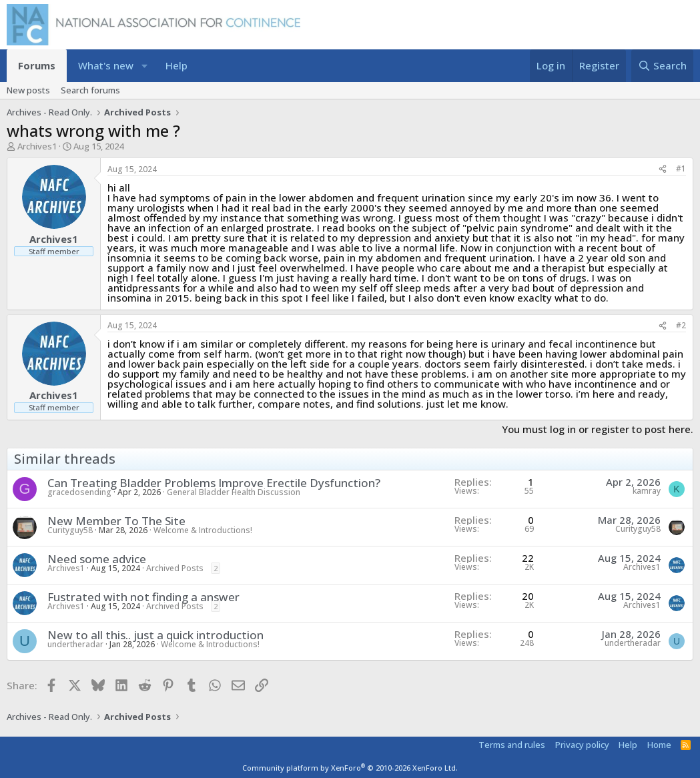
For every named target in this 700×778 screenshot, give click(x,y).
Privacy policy (582, 745)
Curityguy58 (70, 530)
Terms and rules (512, 745)
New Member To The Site (116, 521)
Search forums (90, 90)
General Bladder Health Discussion (234, 492)
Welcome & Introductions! (203, 530)
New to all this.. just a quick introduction (155, 635)
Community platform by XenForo (350, 768)
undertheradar (75, 644)
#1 (681, 168)
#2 (681, 325)
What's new (106, 65)
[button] (144, 66)
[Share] (663, 169)
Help (177, 65)
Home (659, 745)
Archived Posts (175, 568)
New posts (28, 90)
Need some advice (97, 559)
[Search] (662, 66)
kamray (647, 491)
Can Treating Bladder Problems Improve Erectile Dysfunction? (214, 483)
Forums (37, 65)
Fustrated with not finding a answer (143, 597)
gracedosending (79, 492)
